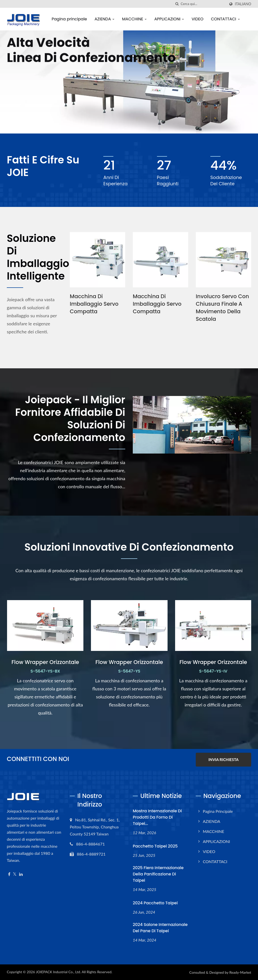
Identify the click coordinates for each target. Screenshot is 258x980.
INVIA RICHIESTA (223, 760)
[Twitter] (15, 874)
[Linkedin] (21, 874)
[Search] (203, 4)
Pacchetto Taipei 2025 (155, 846)
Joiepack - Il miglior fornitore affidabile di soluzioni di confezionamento (70, 419)
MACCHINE (134, 19)
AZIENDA (104, 19)
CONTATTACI (225, 19)
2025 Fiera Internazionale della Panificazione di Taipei (158, 874)
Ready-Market (240, 972)
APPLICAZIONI (169, 19)
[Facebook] (9, 874)
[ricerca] (177, 4)
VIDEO (197, 19)
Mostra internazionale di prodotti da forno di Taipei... (157, 817)
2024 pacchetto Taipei (155, 903)
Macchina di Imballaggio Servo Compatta (94, 304)
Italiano (243, 4)
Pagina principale (69, 19)
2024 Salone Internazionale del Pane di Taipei (160, 928)
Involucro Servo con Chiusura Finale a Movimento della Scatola (222, 308)
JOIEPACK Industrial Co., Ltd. (58, 972)
